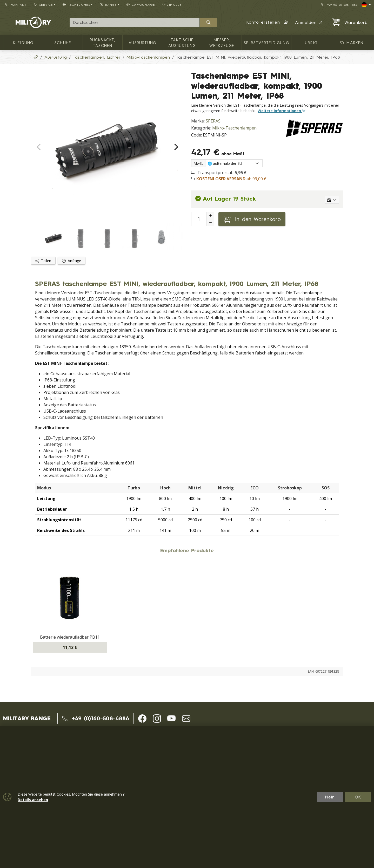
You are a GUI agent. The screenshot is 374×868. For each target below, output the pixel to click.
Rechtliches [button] (76, 5)
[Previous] (39, 147)
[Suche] (135, 22)
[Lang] (366, 5)
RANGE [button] (108, 5)
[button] (267, 22)
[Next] (176, 147)
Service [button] (43, 5)
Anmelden (309, 22)
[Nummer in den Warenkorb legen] (199, 219)
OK (358, 797)
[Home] (36, 57)
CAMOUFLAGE (141, 5)
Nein (330, 797)
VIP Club (172, 5)
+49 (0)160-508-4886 (339, 5)
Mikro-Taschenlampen (234, 128)
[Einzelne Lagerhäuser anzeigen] (332, 200)
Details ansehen (33, 800)
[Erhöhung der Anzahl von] (210, 216)
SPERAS (213, 121)
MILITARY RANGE (27, 718)
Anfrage (72, 261)
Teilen (43, 261)
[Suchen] (209, 22)
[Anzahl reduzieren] (210, 223)
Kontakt (16, 5)
